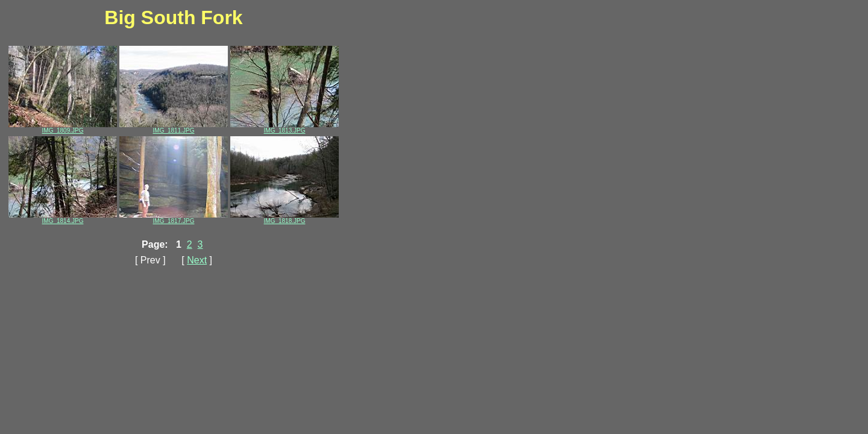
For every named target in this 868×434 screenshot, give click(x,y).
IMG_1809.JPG (63, 128)
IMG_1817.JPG (174, 218)
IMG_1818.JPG (285, 218)
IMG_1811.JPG (174, 128)
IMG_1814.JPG (63, 218)
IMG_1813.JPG (285, 128)
